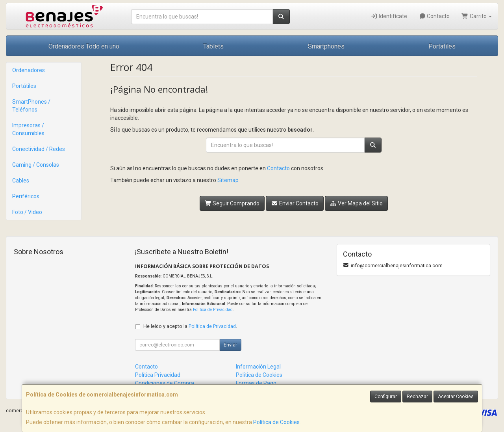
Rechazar (417, 397)
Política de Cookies (276, 422)
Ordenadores (29, 70)
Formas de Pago (256, 383)
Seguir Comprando (232, 203)
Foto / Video (27, 212)
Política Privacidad (158, 375)
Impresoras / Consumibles (28, 129)
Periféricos (26, 196)
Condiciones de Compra (165, 383)
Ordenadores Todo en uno (84, 46)
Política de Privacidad (213, 310)
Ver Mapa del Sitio (357, 203)
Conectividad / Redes (39, 149)
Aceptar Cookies (456, 397)
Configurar (386, 397)
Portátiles (24, 86)
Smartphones (326, 46)
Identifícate (389, 16)
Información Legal (258, 367)
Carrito (477, 16)
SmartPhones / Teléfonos (31, 106)
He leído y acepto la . (190, 326)
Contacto (435, 16)
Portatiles (442, 46)
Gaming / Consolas (36, 165)
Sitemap (228, 180)
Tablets (213, 46)
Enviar (230, 345)
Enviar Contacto (295, 203)
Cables (21, 181)
